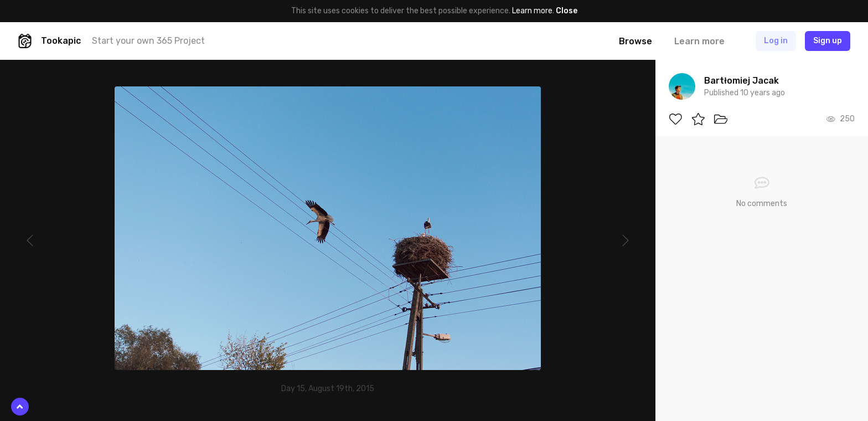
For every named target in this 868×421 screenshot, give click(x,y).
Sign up (828, 41)
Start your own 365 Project (148, 41)
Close (567, 11)
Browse (635, 41)
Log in (776, 41)
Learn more (532, 11)
